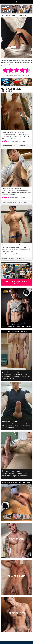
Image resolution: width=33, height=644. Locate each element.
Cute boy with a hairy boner (12, 188)
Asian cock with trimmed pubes (13, 132)
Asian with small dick (10, 422)
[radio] (5, 70)
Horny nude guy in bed (11, 471)
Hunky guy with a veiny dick (12, 245)
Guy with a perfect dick (11, 372)
